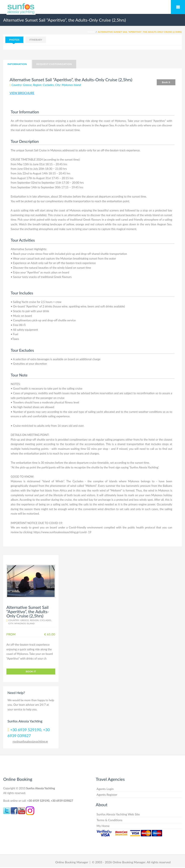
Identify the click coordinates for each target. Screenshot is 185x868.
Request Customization (54, 64)
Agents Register (107, 795)
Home (91, 32)
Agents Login (105, 789)
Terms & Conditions (109, 820)
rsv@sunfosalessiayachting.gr (30, 741)
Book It (166, 82)
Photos (14, 40)
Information (17, 64)
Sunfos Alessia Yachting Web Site (118, 814)
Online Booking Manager (72, 862)
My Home (103, 826)
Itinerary (36, 40)
